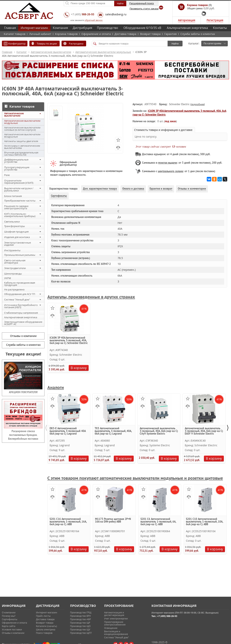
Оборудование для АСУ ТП (20, 294)
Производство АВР (80, 619)
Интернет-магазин (34, 28)
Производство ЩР (80, 623)
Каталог (22, 52)
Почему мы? (9, 616)
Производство (108, 28)
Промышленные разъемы (20, 255)
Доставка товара (125, 34)
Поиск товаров (44, 633)
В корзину (79, 368)
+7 (83, 14)
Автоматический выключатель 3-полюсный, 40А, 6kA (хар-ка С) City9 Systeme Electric (159, 431)
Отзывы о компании (23, 336)
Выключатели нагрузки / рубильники (19, 189)
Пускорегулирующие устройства (17, 168)
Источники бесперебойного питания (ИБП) (21, 306)
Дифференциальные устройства (16, 161)
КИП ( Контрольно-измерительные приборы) (20, 215)
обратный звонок (94, 20)
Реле (7, 175)
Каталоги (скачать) (46, 626)
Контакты (220, 28)
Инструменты (12, 250)
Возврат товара (150, 34)
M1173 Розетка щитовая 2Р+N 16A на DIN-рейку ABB (113, 520)
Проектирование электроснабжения (115, 623)
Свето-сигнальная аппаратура (15, 261)
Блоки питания (13, 196)
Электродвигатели (15, 268)
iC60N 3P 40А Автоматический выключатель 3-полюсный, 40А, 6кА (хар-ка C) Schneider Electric (69, 341)
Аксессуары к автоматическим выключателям (22, 147)
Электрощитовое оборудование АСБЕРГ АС (23, 323)
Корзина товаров (66, 34)
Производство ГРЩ (81, 612)
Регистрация (215, 20)
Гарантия (171, 34)
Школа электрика (46, 629)
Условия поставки (12, 629)
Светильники (12, 222)
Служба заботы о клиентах (198, 34)
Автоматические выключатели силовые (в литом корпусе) (22, 129)
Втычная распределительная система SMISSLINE (21, 154)
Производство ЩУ (80, 629)
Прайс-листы (43, 616)
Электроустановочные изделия (18, 244)
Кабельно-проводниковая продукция (20, 284)
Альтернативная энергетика (187, 28)
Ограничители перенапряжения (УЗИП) (19, 182)
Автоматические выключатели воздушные (22, 135)
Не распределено (14, 289)
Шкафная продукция (16, 232)
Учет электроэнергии (116, 618)
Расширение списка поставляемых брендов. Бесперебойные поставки (23, 435)
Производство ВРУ (80, 616)
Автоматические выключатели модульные (103, 52)
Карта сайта (9, 626)
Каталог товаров (15, 34)
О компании (9, 612)
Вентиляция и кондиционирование (116, 633)
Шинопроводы (13, 274)
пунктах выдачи (168, 163)
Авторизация (187, 20)
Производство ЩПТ (81, 633)
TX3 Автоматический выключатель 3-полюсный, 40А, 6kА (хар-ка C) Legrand (113, 431)
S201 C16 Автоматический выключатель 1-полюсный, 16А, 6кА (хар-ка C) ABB (68, 522)
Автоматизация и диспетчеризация (114, 614)
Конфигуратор (17, 44)
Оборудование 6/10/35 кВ (142, 28)
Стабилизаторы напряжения (21, 313)
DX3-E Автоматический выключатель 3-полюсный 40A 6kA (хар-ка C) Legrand (68, 431)
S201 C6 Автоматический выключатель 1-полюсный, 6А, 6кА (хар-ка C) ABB (158, 522)
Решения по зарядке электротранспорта (16, 207)
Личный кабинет (40, 34)
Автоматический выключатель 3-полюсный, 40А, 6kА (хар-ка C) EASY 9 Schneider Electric (204, 431)
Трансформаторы (14, 226)
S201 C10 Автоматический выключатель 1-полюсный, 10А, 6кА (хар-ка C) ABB (204, 522)
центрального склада (171, 171)
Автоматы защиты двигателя (21, 141)
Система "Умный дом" (17, 299)
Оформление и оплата (96, 34)
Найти (175, 44)
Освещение (111, 628)
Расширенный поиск (142, 3)
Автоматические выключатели (51, 52)
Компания (60, 28)
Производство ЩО (80, 626)
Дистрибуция (82, 28)
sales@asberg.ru (116, 14)
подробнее (198, 104)
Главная (10, 28)
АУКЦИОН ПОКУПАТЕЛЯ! (23, 392)
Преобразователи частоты (20, 201)
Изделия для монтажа (17, 237)
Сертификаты (10, 619)
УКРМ (8, 278)
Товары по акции (47, 44)
